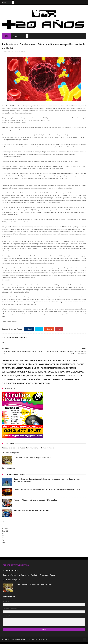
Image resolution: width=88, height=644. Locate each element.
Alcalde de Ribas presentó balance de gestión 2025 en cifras (35, 502)
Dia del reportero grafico (10, 455)
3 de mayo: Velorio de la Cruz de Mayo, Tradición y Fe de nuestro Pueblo (28, 450)
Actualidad (17, 53)
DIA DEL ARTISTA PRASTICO (16, 567)
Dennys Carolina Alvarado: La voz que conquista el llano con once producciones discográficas (47, 491)
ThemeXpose (42, 641)
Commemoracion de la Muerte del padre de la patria (32, 459)
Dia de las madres (8, 470)
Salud (23, 53)
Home (6, 37)
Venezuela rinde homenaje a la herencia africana (31, 512)
